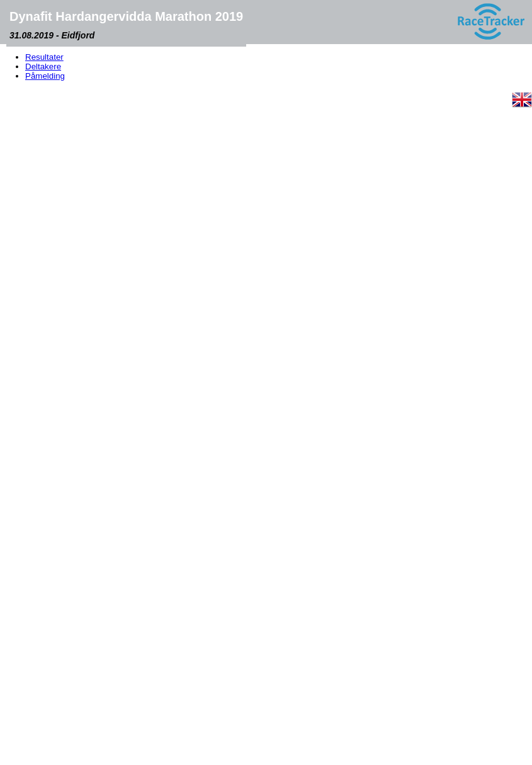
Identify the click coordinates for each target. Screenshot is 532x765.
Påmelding (45, 76)
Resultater (44, 57)
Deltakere (43, 66)
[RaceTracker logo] (490, 22)
